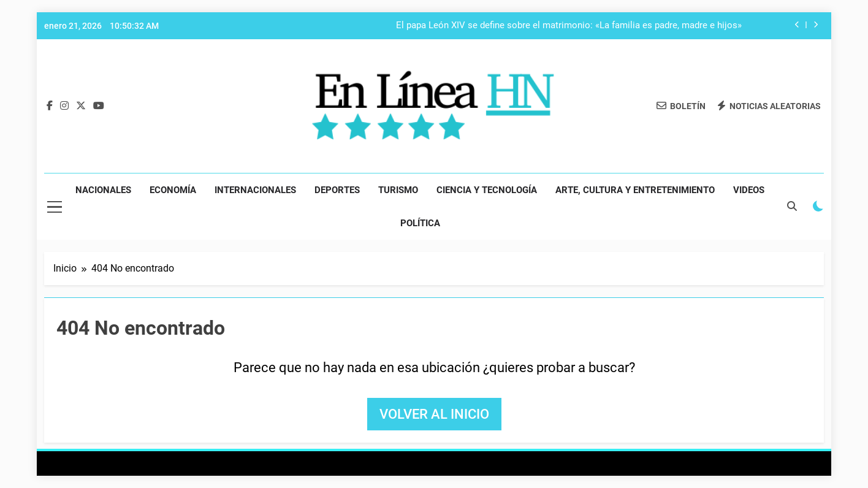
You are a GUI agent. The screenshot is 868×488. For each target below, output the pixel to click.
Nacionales (103, 190)
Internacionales (255, 190)
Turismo (398, 190)
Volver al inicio (434, 414)
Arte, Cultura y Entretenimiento (635, 190)
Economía (173, 190)
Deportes (337, 190)
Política (420, 223)
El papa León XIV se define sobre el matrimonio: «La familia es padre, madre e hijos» (569, 26)
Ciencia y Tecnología (487, 190)
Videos (749, 190)
